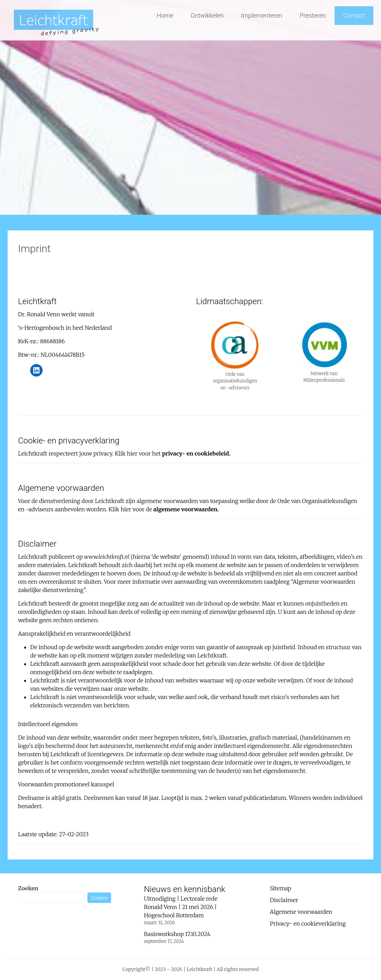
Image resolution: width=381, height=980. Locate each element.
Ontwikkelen (207, 15)
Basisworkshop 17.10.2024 (177, 934)
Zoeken (28, 888)
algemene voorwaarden (185, 509)
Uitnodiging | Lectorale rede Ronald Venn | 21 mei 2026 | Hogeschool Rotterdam (181, 907)
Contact (354, 15)
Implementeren (262, 15)
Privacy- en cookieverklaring (308, 924)
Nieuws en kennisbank (185, 889)
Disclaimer (284, 900)
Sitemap (281, 888)
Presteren (313, 15)
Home (165, 15)
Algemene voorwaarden (301, 912)
